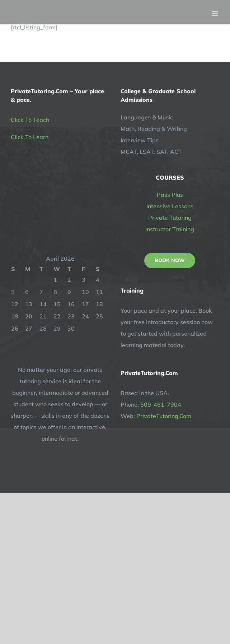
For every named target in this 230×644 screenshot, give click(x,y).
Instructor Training (170, 229)
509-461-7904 (161, 404)
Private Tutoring (170, 218)
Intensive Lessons (170, 206)
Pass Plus (170, 195)
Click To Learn (30, 137)
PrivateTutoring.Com (164, 416)
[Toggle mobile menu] (215, 13)
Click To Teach (30, 120)
